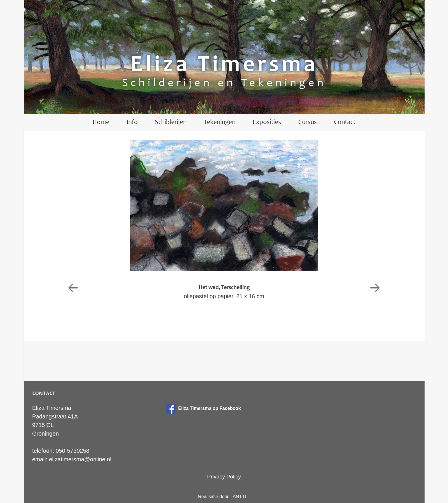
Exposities (267, 122)
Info (132, 122)
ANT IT (240, 497)
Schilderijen (171, 122)
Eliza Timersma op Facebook (203, 408)
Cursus (308, 122)
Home (101, 122)
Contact (345, 122)
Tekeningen (220, 122)
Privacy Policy (224, 477)
